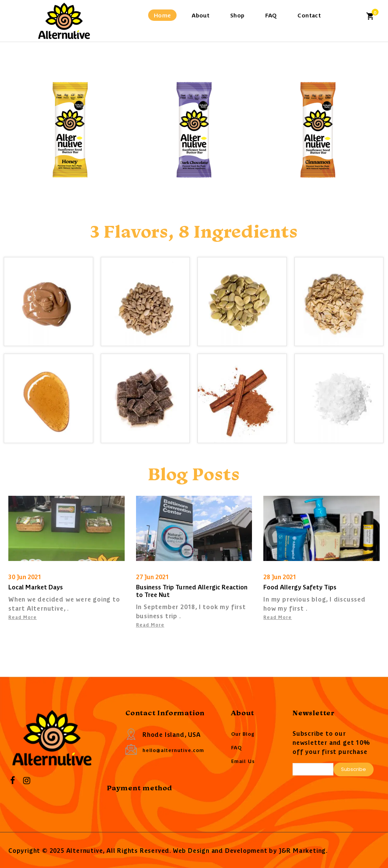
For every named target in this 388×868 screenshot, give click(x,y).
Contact (309, 15)
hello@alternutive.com (173, 750)
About (201, 15)
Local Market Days (36, 587)
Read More (23, 617)
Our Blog (243, 734)
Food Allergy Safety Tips (300, 587)
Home (163, 15)
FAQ (271, 15)
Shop (238, 15)
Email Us (243, 761)
